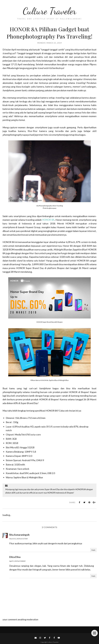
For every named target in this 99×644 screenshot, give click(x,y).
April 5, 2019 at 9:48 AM (17, 561)
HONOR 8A (48, 220)
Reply (93, 550)
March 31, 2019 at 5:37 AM (18, 539)
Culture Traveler (49, 11)
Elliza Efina (15, 557)
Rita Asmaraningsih (19, 535)
